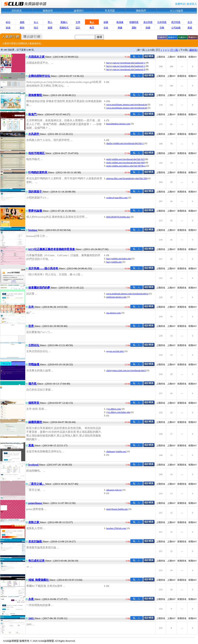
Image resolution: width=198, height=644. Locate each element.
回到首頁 (17, 11)
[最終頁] (193, 50)
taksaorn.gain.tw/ (114, 490)
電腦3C (64, 22)
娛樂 (106, 22)
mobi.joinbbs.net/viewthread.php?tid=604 (125, 162)
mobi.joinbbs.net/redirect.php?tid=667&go (126, 166)
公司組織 (176, 28)
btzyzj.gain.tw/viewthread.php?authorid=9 (126, 69)
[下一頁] (174, 50)
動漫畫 (120, 22)
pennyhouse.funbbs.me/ (117, 509)
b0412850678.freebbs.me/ (118, 217)
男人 (50, 22)
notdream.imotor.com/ (117, 297)
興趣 (120, 28)
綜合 (8, 22)
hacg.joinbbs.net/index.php (119, 258)
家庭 (190, 28)
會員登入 (192, 4)
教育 (92, 28)
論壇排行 (79, 11)
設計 (78, 28)
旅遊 (8, 28)
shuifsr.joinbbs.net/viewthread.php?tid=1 (125, 143)
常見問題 (110, 11)
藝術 (22, 28)
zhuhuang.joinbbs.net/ (116, 451)
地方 (36, 28)
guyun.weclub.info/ (115, 351)
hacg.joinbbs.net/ (114, 262)
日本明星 (162, 22)
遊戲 (22, 22)
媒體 (50, 28)
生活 (190, 22)
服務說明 (48, 11)
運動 (134, 28)
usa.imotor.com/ (114, 313)
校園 (148, 28)
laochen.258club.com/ (116, 528)
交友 (106, 28)
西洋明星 (176, 22)
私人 (92, 22)
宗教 (162, 28)
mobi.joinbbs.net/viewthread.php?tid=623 (125, 159)
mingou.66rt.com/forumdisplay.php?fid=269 (127, 178)
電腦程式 (64, 28)
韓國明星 (134, 22)
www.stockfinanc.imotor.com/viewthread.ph (127, 104)
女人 (36, 22)
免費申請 (180, 4)
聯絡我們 (141, 11)
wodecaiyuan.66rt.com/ (117, 197)
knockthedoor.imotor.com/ (118, 124)
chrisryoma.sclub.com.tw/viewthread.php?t (126, 370)
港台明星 (148, 22)
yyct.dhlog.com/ (114, 409)
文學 (78, 22)
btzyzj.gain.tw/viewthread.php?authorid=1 (126, 63)
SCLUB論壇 (177, 11)
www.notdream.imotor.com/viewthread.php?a (127, 294)
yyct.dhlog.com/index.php (118, 412)
